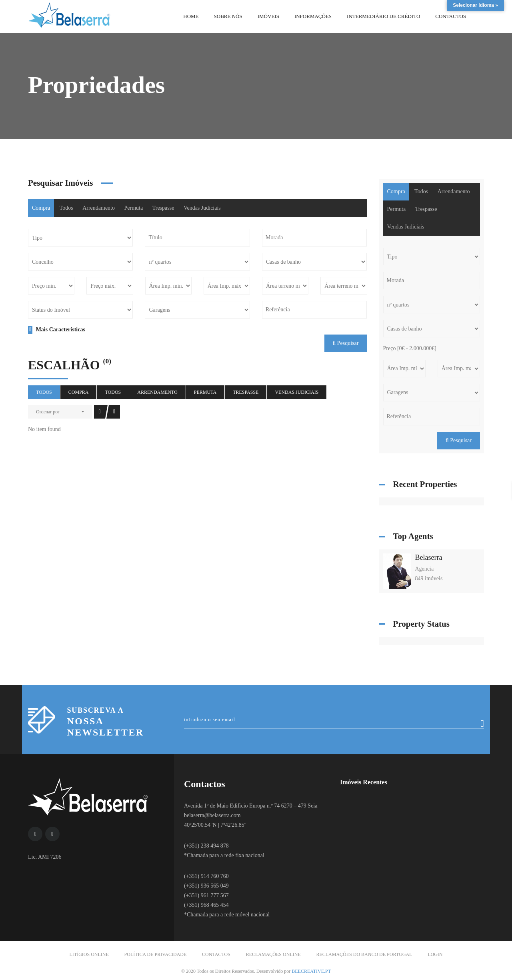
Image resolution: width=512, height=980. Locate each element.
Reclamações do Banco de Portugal (364, 954)
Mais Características (57, 330)
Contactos (216, 954)
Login (435, 954)
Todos (66, 208)
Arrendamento (99, 208)
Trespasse (163, 208)
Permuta (134, 208)
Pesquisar (346, 343)
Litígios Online (89, 954)
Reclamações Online (273, 954)
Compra (41, 208)
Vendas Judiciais (202, 208)
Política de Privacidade (156, 954)
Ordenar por (48, 412)
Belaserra (429, 557)
